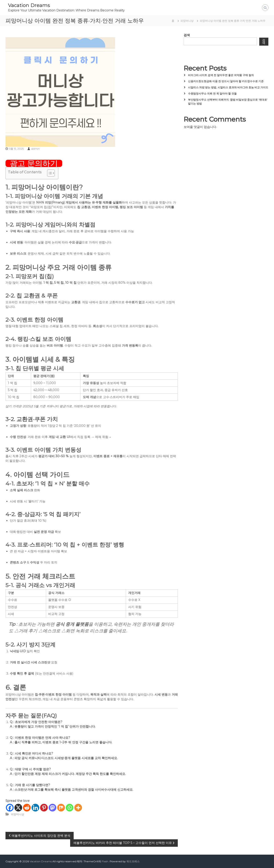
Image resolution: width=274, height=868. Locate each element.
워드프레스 (133, 861)
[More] (78, 808)
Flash (105, 861)
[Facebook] (10, 808)
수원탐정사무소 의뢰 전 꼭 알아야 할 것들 (212, 93)
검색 (187, 35)
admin (35, 149)
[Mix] (61, 808)
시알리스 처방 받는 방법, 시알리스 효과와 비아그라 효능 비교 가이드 (228, 87)
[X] (18, 808)
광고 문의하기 (34, 163)
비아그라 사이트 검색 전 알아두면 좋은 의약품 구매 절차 (221, 75)
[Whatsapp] (70, 808)
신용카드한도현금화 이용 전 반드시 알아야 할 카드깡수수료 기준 (226, 81)
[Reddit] (27, 808)
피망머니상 (187, 21)
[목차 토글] (49, 173)
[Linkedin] (35, 808)
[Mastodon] (52, 808)
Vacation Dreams (29, 5)
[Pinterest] (44, 808)
